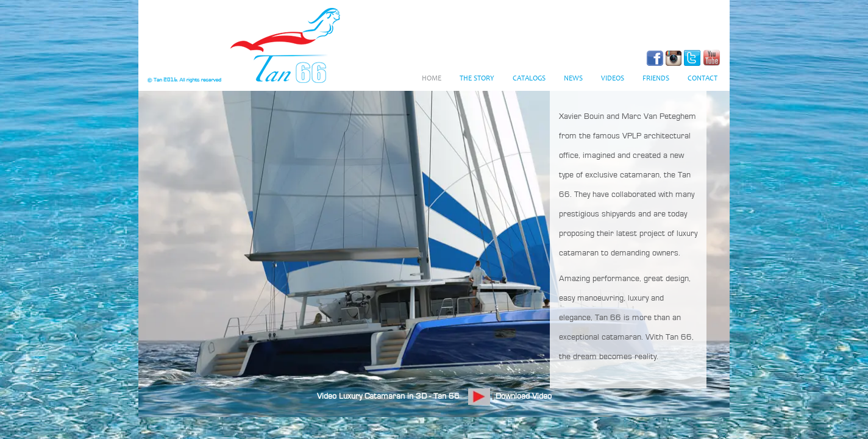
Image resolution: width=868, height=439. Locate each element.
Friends (656, 79)
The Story (477, 79)
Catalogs (529, 79)
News (573, 79)
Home (432, 79)
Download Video (524, 396)
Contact (703, 79)
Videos (613, 79)
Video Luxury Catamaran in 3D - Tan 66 (388, 396)
